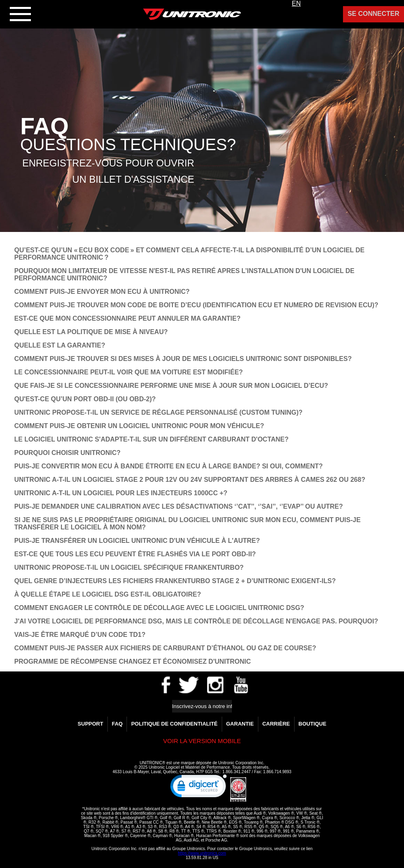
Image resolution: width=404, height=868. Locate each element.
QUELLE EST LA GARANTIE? (60, 345)
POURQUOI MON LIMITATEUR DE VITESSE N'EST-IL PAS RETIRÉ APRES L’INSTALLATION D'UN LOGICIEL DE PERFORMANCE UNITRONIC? (184, 274)
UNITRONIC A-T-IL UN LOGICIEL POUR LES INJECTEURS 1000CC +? (121, 493)
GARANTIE (240, 724)
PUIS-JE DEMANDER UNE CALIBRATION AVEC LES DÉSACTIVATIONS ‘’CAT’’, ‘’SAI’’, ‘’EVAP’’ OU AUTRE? (179, 506)
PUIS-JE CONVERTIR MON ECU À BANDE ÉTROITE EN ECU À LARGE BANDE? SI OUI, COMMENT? (168, 466)
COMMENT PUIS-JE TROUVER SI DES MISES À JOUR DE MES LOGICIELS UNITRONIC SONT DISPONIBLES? (183, 359)
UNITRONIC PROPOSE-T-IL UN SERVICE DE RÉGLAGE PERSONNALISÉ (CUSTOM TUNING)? (158, 412)
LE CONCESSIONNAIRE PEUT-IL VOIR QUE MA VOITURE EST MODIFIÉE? (129, 372)
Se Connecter (373, 14)
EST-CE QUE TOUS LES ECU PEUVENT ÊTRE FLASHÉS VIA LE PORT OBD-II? (135, 554)
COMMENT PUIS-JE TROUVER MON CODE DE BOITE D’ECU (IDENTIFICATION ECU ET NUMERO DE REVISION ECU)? (196, 305)
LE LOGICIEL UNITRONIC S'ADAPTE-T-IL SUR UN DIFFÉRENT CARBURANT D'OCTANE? (151, 439)
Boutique (313, 724)
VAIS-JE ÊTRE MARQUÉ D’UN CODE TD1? (80, 635)
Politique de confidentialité (174, 724)
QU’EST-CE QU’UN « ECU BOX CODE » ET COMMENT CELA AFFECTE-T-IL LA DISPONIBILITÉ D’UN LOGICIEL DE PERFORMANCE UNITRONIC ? (189, 254)
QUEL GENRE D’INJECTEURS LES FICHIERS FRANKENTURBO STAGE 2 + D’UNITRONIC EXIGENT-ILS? (175, 581)
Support (91, 724)
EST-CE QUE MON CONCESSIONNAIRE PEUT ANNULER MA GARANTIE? (127, 318)
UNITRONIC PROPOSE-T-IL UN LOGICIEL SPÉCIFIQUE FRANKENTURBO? (129, 567)
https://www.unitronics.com (202, 853)
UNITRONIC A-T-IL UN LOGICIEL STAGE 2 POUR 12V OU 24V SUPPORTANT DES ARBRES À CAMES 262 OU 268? (190, 480)
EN (296, 3)
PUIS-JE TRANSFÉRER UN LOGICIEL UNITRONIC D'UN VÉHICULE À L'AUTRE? (137, 541)
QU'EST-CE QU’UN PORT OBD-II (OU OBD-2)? (85, 399)
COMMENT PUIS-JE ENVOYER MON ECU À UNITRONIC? (102, 292)
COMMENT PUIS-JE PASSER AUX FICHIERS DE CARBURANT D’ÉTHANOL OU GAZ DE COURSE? (165, 648)
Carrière (276, 724)
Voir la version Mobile (202, 741)
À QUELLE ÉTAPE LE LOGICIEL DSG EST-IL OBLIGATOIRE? (108, 594)
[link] (199, 788)
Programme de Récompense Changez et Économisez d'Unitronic (133, 661)
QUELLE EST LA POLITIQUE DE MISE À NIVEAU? (91, 332)
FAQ (117, 724)
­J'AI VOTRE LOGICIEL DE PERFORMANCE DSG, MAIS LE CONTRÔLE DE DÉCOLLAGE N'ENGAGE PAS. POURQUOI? (196, 621)
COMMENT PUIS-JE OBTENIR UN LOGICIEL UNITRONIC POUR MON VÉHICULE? (139, 426)
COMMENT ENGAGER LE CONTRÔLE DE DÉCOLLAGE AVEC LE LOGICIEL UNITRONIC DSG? (159, 608)
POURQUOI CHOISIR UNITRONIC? (67, 453)
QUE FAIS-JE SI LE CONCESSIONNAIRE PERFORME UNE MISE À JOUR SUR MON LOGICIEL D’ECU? (171, 386)
